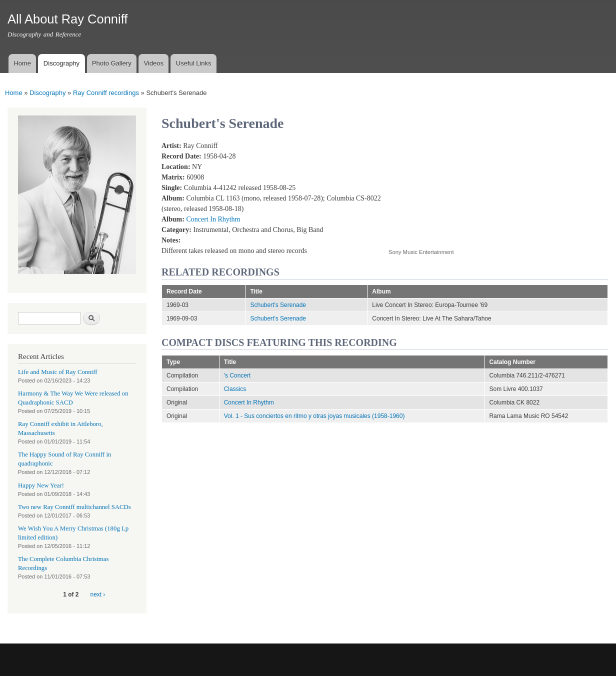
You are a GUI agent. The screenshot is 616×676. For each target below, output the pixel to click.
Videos (153, 63)
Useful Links (194, 63)
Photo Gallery (112, 63)
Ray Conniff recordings (106, 93)
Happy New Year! (41, 485)
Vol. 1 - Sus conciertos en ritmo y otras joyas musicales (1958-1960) (314, 416)
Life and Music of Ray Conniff (57, 372)
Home (22, 63)
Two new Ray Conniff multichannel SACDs (74, 507)
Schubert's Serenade (278, 305)
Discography (61, 63)
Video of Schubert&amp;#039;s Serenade (468, 189)
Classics (235, 389)
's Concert (237, 375)
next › (98, 594)
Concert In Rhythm (213, 219)
